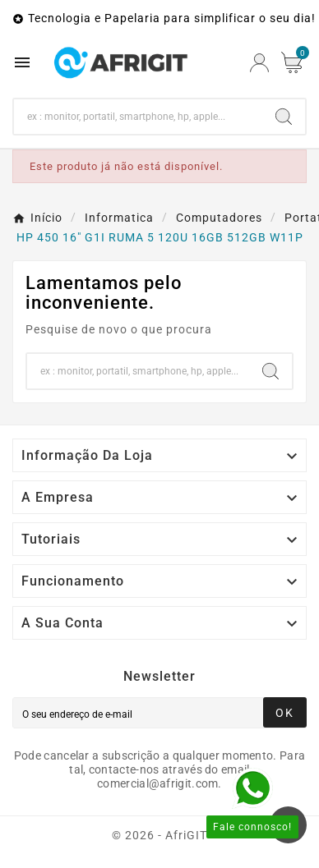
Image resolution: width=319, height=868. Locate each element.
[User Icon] (259, 63)
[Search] (138, 117)
